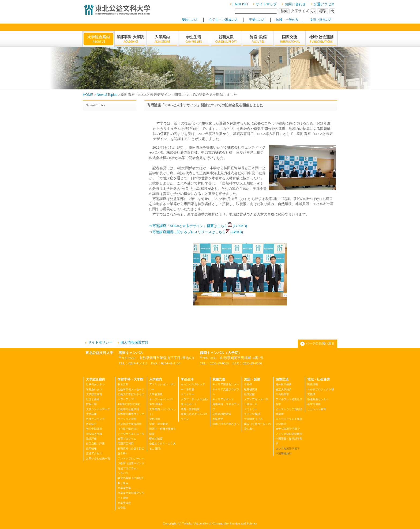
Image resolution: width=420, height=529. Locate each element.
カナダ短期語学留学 (288, 429)
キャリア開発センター (226, 384)
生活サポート (189, 404)
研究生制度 (156, 439)
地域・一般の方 (287, 20)
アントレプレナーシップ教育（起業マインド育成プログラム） (131, 463)
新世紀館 (249, 394)
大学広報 (91, 414)
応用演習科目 (126, 443)
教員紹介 (91, 424)
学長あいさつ (94, 389)
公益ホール (251, 404)
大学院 (122, 508)
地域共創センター (318, 399)
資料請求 (155, 419)
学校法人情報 (94, 434)
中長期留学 (282, 394)
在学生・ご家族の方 (223, 20)
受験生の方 (190, 20)
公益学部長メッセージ (131, 389)
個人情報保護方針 (134, 342)
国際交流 (282, 379)
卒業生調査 (124, 503)
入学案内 (156, 379)
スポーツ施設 (252, 414)
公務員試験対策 (222, 414)
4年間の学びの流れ (129, 404)
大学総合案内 (96, 379)
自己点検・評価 (95, 443)
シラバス (123, 473)
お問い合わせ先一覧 (98, 458)
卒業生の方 (257, 20)
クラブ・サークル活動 (194, 399)
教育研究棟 (251, 389)
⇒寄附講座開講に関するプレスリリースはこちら (196, 232)
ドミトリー (187, 394)
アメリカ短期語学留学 (289, 434)
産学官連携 (314, 404)
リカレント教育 (317, 409)
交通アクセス (324, 4)
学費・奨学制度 (159, 424)
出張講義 (313, 384)
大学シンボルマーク (98, 409)
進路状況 (218, 419)
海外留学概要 (284, 384)
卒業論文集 (124, 488)
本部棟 (248, 384)
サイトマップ (266, 4)
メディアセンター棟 (256, 399)
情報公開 (91, 404)
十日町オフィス (253, 419)
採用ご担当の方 (321, 20)
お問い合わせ (295, 4)
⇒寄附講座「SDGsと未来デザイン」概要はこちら (198, 226)
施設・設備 (252, 379)
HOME (88, 95)
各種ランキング (95, 419)
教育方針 (123, 384)
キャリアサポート (223, 399)
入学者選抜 (156, 394)
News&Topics (107, 95)
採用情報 (91, 449)
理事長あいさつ (95, 384)
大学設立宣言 (94, 394)
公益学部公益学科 (128, 409)
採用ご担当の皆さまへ (226, 424)
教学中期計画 (94, 429)
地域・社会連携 (318, 379)
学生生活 (187, 379)
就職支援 (219, 379)
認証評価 (91, 439)
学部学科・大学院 (130, 379)
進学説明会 (156, 404)
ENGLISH (240, 4)
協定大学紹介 (284, 389)
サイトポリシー (100, 342)
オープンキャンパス (161, 399)
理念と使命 (93, 399)
